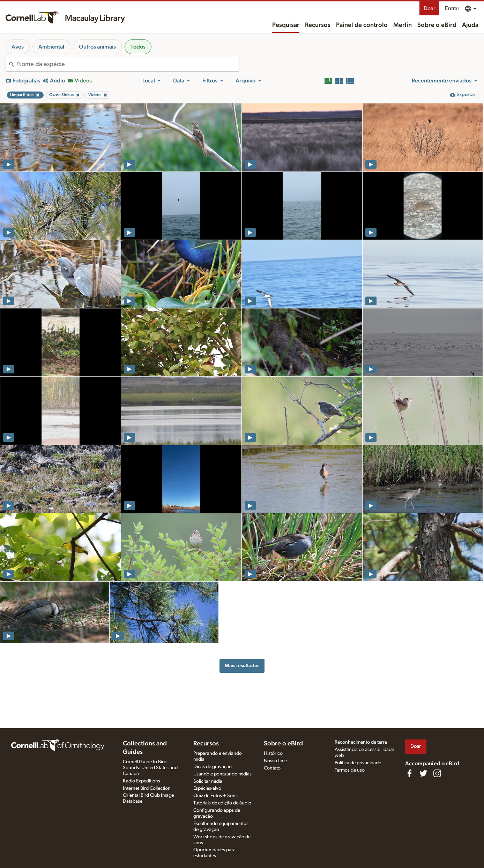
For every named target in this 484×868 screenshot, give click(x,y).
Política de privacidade (358, 763)
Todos (138, 47)
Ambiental (51, 47)
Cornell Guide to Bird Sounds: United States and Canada (150, 768)
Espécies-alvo (207, 788)
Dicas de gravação (213, 767)
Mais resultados (242, 666)
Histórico (273, 753)
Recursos (318, 25)
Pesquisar (286, 25)
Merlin (403, 25)
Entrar (452, 8)
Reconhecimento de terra (361, 742)
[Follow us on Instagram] (437, 773)
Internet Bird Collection (147, 788)
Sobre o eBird (437, 25)
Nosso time (275, 761)
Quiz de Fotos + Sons (215, 796)
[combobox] (128, 64)
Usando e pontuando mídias (222, 774)
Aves (18, 47)
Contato (272, 768)
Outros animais (97, 47)
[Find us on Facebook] (409, 773)
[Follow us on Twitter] (423, 773)
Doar (429, 8)
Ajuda (470, 25)
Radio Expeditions (142, 781)
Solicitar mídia (208, 781)
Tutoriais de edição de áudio (222, 803)
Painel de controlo (362, 25)
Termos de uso (350, 770)
